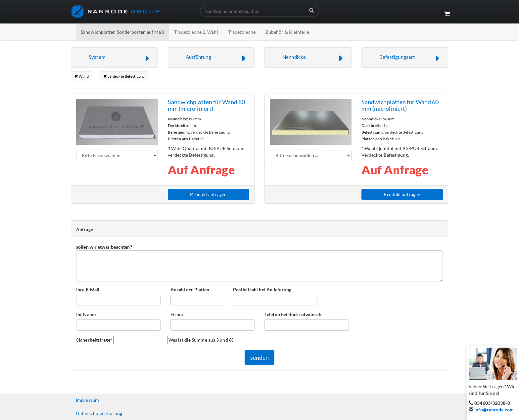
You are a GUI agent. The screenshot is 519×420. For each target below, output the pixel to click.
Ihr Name (86, 314)
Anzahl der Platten (190, 290)
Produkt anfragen (208, 194)
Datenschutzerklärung (99, 413)
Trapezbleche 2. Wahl (196, 32)
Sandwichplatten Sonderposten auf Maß (122, 32)
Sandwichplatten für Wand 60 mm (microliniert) (400, 105)
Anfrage (85, 229)
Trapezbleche (242, 32)
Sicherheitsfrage (94, 340)
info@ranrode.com (494, 410)
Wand (82, 76)
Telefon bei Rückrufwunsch (293, 314)
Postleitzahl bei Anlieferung (262, 290)
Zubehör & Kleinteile (287, 32)
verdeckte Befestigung (124, 76)
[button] (114, 58)
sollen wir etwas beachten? (104, 247)
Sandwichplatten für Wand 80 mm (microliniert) (207, 105)
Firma (177, 314)
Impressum (87, 400)
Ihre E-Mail (88, 290)
